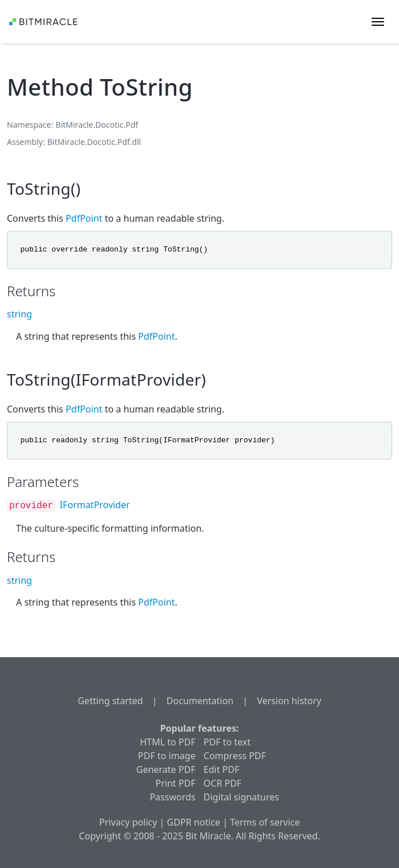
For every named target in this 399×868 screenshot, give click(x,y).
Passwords (172, 797)
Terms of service (265, 822)
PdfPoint (84, 218)
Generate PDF (166, 769)
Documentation (200, 701)
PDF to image (167, 756)
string (19, 314)
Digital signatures (242, 797)
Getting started (110, 701)
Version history (289, 701)
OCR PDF (223, 783)
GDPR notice (194, 822)
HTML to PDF (167, 742)
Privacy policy (128, 822)
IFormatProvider (95, 505)
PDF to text (227, 742)
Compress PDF (235, 756)
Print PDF (176, 783)
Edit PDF (222, 769)
